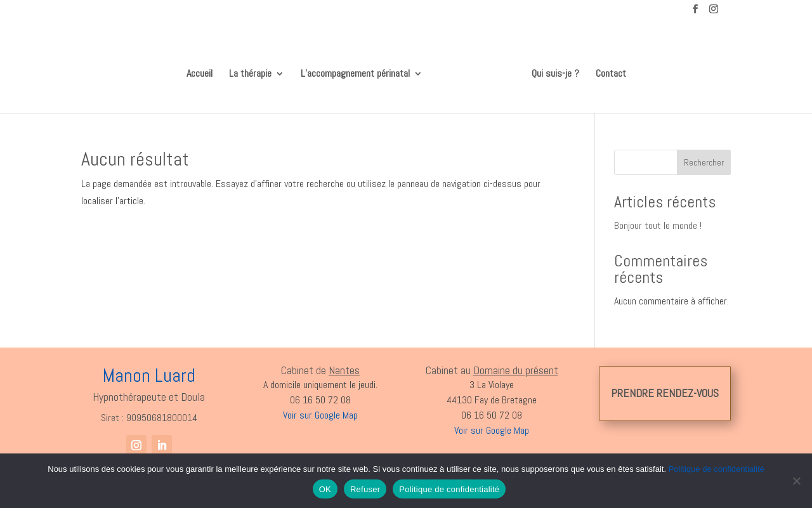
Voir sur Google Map (492, 426)
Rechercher (704, 158)
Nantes (344, 366)
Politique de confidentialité (717, 469)
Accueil (204, 70)
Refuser (365, 489)
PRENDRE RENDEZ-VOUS (665, 388)
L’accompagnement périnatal (360, 70)
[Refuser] (796, 481)
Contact (606, 70)
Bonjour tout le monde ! (658, 221)
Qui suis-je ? (551, 70)
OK (325, 489)
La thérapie (255, 70)
